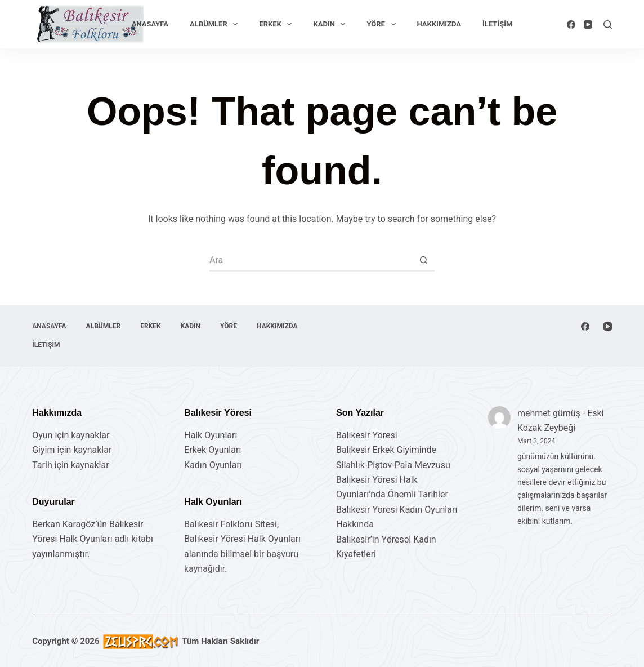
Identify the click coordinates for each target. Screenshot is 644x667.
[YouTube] (588, 25)
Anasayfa (150, 24)
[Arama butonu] (423, 260)
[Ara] (608, 25)
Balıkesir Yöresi (367, 435)
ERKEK (278, 24)
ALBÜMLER (216, 24)
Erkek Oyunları (213, 450)
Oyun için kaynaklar (71, 435)
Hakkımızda (439, 24)
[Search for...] (311, 260)
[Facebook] (571, 25)
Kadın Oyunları (213, 465)
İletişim (497, 24)
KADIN (331, 24)
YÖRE (383, 24)
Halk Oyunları (211, 435)
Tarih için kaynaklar (70, 465)
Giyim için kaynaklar (72, 450)
